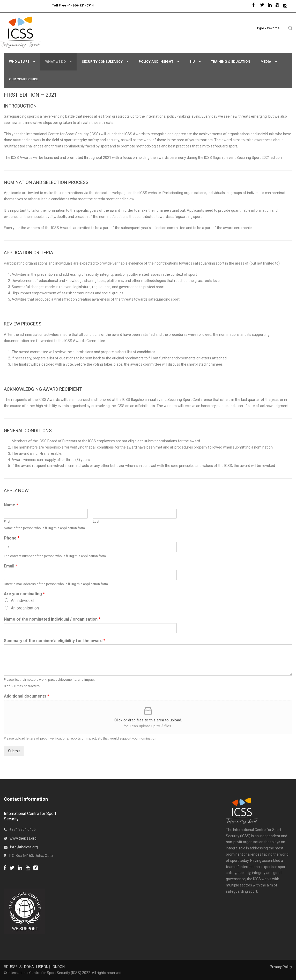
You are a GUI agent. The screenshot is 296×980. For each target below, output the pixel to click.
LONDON (58, 967)
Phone (12, 538)
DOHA (29, 967)
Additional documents (27, 696)
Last (96, 521)
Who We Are (19, 62)
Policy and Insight (156, 62)
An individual (22, 601)
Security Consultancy (102, 62)
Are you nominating (24, 594)
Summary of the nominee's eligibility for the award (55, 641)
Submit (14, 751)
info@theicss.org (24, 847)
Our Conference (24, 79)
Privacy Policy (281, 967)
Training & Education (231, 62)
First (7, 521)
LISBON (42, 967)
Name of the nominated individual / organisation (52, 619)
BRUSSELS (13, 967)
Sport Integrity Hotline (50, 5)
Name (11, 505)
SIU (192, 62)
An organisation (25, 608)
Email (10, 566)
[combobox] (8, 547)
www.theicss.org (23, 838)
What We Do (55, 62)
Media (266, 62)
